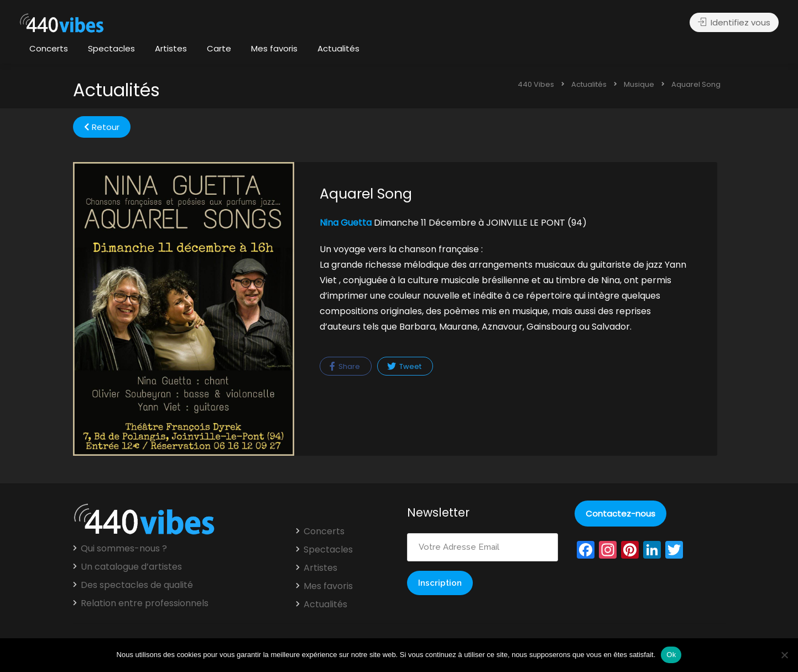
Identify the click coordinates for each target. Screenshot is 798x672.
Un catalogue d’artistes (131, 567)
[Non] (784, 655)
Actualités (338, 48)
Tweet (404, 366)
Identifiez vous (734, 22)
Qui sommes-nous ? (124, 549)
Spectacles (111, 48)
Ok (671, 655)
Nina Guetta (346, 223)
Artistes (171, 48)
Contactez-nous (620, 514)
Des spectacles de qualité (137, 585)
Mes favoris (274, 48)
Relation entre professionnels (145, 603)
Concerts (49, 48)
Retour (102, 127)
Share (345, 366)
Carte (219, 48)
